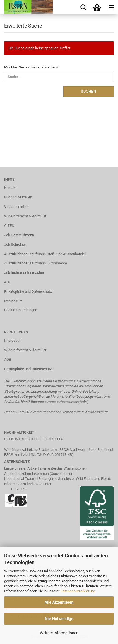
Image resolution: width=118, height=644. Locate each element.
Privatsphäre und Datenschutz (28, 292)
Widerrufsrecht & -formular (25, 216)
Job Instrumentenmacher (24, 273)
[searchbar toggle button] (83, 7)
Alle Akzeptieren (59, 602)
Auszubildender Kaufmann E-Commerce (36, 263)
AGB (8, 282)
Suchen (89, 91)
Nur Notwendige (59, 619)
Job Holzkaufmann (19, 235)
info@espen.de (96, 412)
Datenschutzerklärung (78, 591)
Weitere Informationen (59, 633)
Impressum (13, 301)
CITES (9, 226)
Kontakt (10, 188)
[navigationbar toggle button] (111, 7)
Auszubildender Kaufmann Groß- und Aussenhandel (45, 254)
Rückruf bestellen (18, 197)
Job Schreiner (15, 244)
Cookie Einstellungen (21, 310)
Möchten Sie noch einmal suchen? (31, 67)
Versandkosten (16, 207)
